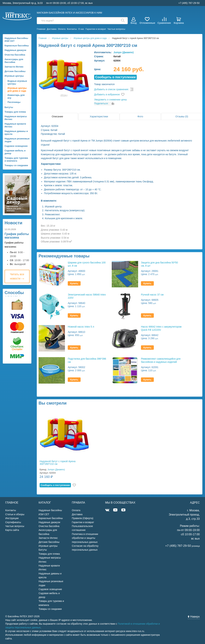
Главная (41, 29)
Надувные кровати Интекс (15, 125)
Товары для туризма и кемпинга (16, 159)
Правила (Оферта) (83, 518)
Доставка (52, 29)
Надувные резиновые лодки (17, 140)
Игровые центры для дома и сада (17, 89)
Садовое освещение (16, 146)
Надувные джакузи (15, 50)
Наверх (194, 617)
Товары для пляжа (15, 112)
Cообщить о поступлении (115, 77)
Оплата (62, 29)
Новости (13, 223)
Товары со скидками (16, 165)
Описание (57, 116)
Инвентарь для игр (16, 96)
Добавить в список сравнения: (111, 89)
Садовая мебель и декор (15, 152)
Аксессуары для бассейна (14, 61)
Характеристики (99, 116)
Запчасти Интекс (14, 67)
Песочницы (14, 102)
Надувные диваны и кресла (16, 133)
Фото (140, 116)
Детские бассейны (15, 71)
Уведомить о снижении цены (111, 100)
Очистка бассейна (15, 55)
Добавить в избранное (107, 94)
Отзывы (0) (182, 116)
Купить (74, 283)
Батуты (9, 107)
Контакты (72, 29)
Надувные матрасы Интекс (16, 118)
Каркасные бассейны (17, 46)
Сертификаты (13, 522)
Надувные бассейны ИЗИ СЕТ (16, 40)
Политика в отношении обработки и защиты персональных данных (85, 538)
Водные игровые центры (17, 82)
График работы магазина (17, 236)
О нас (81, 29)
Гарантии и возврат (96, 29)
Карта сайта (12, 530)
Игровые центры (14, 76)
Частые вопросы (116, 29)
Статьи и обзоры (15, 514)
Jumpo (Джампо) (124, 52)
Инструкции (12, 518)
